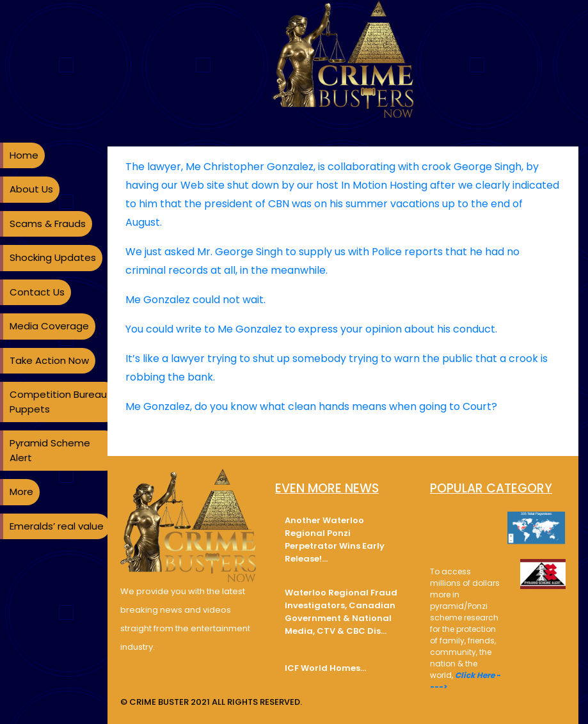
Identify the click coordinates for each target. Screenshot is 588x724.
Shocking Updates (53, 257)
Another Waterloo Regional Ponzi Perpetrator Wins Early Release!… (335, 539)
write (189, 329)
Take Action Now (49, 360)
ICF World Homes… (325, 668)
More (21, 492)
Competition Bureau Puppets (58, 402)
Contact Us (37, 292)
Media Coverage (49, 326)
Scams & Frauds (48, 224)
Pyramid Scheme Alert (50, 450)
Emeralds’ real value (57, 526)
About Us (31, 189)
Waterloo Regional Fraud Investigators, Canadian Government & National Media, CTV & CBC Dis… (341, 612)
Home (24, 155)
